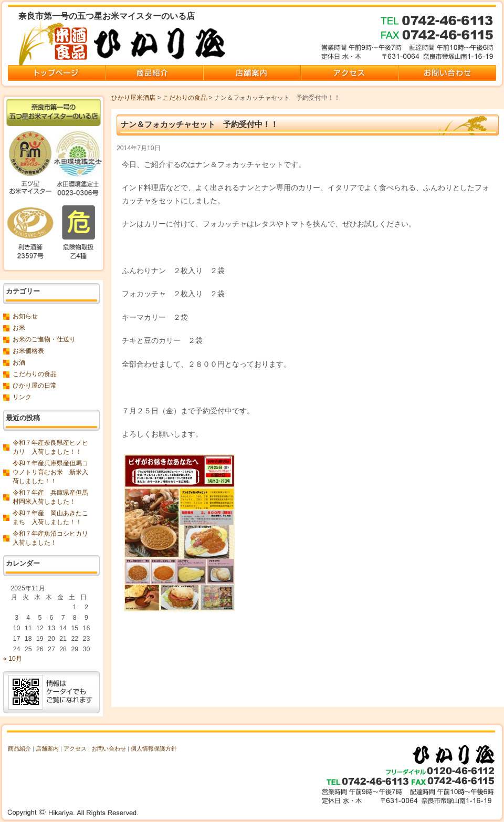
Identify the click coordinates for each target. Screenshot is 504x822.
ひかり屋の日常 (35, 386)
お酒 (19, 362)
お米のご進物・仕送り (44, 339)
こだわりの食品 (185, 98)
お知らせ (25, 316)
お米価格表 (28, 351)
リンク (22, 397)
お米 (19, 328)
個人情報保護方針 (154, 748)
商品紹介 (19, 748)
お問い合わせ (109, 748)
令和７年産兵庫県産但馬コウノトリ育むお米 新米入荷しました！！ (50, 472)
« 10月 (13, 659)
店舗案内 (47, 748)
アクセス (75, 748)
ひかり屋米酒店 (133, 98)
